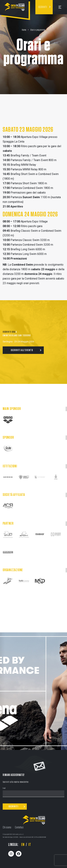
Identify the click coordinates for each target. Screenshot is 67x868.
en (23, 845)
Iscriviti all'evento (22, 350)
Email (4, 788)
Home (24, 30)
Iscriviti (43, 7)
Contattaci (19, 828)
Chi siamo (7, 828)
